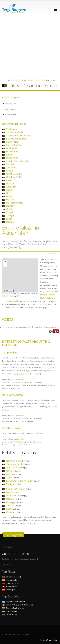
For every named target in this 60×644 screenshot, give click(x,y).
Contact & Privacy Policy (48, 640)
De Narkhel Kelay (15, 203)
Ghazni (10, 196)
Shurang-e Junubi (18, 464)
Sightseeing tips (10, 109)
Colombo (11, 577)
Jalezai (9, 219)
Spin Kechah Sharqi (19, 489)
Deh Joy (14, 474)
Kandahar (11, 187)
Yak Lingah (12, 129)
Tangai (10, 212)
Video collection (10, 115)
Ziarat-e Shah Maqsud (17, 161)
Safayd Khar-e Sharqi (16, 139)
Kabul (9, 190)
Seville (9, 590)
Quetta (10, 209)
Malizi (13, 492)
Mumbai (10, 580)
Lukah (13, 509)
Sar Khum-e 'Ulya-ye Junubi (23, 481)
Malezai (10, 184)
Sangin (10, 171)
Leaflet (14, 293)
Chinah (10, 155)
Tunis (9, 586)
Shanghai (10, 583)
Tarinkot (10, 164)
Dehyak (14, 471)
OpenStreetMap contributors (28, 293)
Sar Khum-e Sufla (15, 132)
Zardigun (11, 216)
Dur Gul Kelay (17, 468)
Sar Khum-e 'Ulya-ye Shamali (20, 135)
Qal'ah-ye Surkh (14, 174)
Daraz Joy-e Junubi (19, 461)
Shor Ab (14, 506)
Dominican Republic (17, 605)
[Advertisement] (30, 46)
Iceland (10, 614)
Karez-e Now (12, 142)
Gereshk (10, 200)
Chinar (13, 512)
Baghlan (10, 206)
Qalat (9, 180)
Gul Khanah (12, 148)
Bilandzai (11, 222)
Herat (9, 193)
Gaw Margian (13, 151)
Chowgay (14, 502)
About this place (11, 104)
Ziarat (13, 478)
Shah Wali (11, 168)
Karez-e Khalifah (14, 145)
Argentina (14, 602)
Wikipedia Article (18, 379)
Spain (9, 611)
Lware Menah (17, 496)
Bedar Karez (12, 158)
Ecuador (13, 608)
